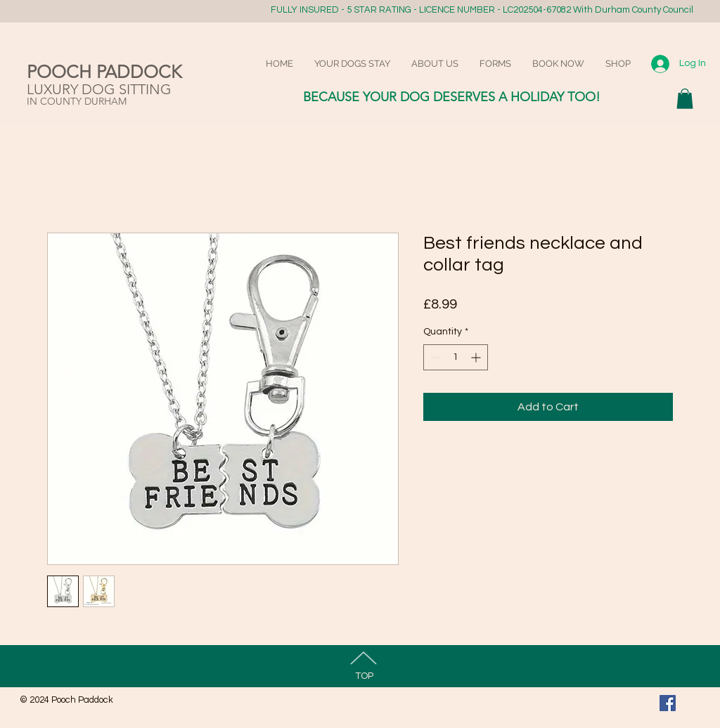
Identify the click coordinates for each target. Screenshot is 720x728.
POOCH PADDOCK (104, 72)
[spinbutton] (456, 357)
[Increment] (477, 357)
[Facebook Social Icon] (668, 703)
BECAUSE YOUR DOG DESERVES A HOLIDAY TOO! (452, 97)
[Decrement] (434, 357)
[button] (685, 99)
